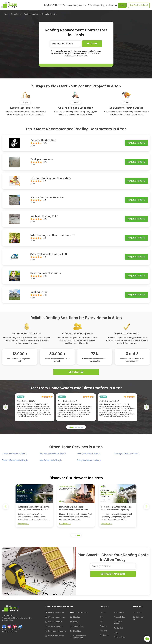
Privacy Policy (120, 617)
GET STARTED (76, 372)
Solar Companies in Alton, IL (51, 460)
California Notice (118, 623)
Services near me (138, 618)
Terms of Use (119, 613)
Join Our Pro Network (139, 5)
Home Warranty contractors (78, 637)
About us (113, 5)
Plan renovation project (74, 5)
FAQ (102, 622)
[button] (69, 427)
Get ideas (57, 5)
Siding (74, 622)
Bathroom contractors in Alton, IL (53, 454)
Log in (122, 5)
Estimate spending (97, 5)
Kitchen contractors (55, 636)
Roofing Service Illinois (32, 14)
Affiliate (103, 613)
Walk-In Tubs (77, 626)
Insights (48, 5)
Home (6, 14)
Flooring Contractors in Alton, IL (127, 454)
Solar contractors (54, 622)
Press (116, 633)
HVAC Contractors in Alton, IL (89, 454)
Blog (102, 617)
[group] (34, 506)
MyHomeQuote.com (13, 630)
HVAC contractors (79, 613)
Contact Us (104, 635)
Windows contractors (55, 617)
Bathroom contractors (56, 631)
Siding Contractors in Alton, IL (89, 460)
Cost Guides (137, 613)
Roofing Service (16, 14)
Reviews (103, 626)
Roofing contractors (55, 613)
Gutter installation (54, 626)
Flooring (75, 617)
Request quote (136, 143)
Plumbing (76, 631)
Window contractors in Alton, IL (15, 454)
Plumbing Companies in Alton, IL (15, 460)
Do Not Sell (118, 628)
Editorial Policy (120, 637)
